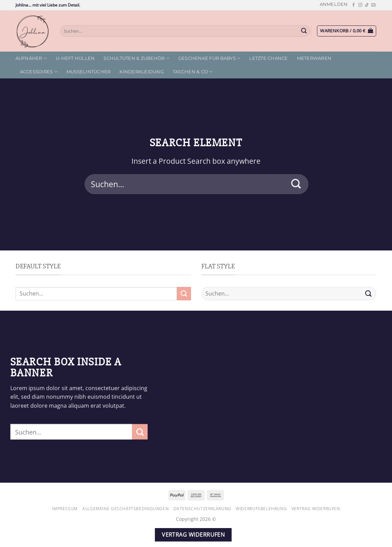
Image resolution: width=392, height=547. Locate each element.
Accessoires (39, 72)
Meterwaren (314, 58)
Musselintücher (89, 72)
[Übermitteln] (304, 31)
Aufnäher (31, 58)
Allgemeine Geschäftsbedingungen (125, 509)
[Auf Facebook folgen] (353, 5)
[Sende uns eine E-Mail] (373, 5)
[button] (334, 4)
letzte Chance (268, 58)
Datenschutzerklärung (202, 509)
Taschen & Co (193, 72)
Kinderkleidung (142, 72)
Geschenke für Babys (209, 58)
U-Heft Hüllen (75, 58)
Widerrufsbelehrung (261, 509)
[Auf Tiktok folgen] (367, 5)
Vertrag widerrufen (316, 509)
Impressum (65, 509)
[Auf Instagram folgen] (360, 5)
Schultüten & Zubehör (136, 58)
